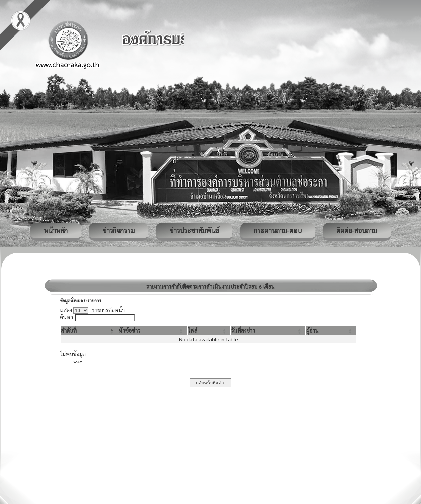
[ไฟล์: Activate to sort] (209, 330)
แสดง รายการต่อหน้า (92, 310)
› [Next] (78, 361)
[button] (69, 330)
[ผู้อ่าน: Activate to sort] (331, 330)
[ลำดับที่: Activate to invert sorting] (89, 330)
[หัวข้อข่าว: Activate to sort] (153, 330)
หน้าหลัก (56, 230)
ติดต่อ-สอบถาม (357, 230)
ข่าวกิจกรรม (118, 230)
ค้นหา (66, 317)
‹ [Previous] (77, 361)
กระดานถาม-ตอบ (278, 230)
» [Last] (81, 361)
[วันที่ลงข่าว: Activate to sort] (268, 330)
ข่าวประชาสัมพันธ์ (194, 230)
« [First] (75, 361)
